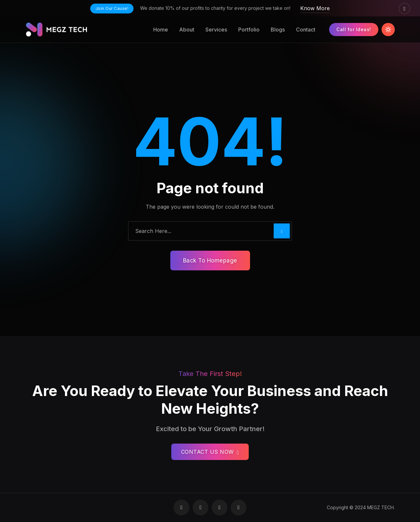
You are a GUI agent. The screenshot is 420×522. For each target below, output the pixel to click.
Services (216, 30)
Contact (306, 30)
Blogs (278, 30)
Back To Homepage (210, 261)
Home (161, 30)
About (187, 30)
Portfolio (249, 30)
